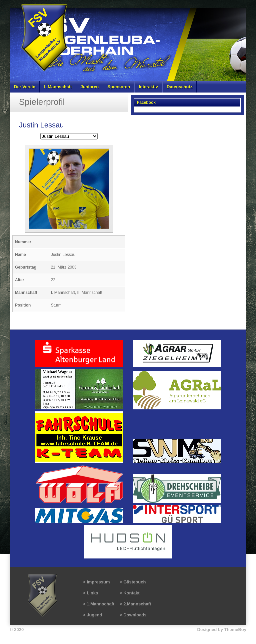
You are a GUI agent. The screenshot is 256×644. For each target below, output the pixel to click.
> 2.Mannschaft (135, 604)
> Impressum (96, 582)
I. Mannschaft (58, 87)
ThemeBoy (235, 630)
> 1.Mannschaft (99, 604)
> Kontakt (130, 593)
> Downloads (133, 615)
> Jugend (92, 615)
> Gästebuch (133, 582)
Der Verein (25, 87)
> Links (90, 593)
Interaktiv (148, 87)
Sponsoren (119, 87)
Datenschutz (179, 87)
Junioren (89, 87)
